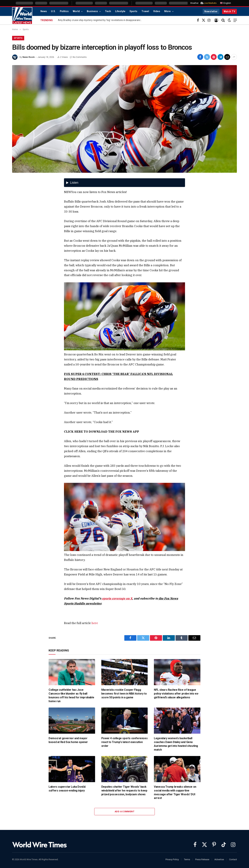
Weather (194, 3)
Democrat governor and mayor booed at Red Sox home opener (68, 740)
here (95, 623)
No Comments (78, 57)
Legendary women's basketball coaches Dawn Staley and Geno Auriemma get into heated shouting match (176, 744)
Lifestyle (120, 11)
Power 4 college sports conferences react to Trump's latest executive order (124, 742)
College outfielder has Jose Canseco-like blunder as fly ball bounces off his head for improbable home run (71, 695)
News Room (29, 57)
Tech (108, 11)
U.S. (53, 11)
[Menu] (235, 20)
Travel (145, 11)
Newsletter (211, 11)
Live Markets (210, 3)
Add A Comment (124, 811)
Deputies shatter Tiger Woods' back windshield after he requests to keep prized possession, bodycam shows (124, 791)
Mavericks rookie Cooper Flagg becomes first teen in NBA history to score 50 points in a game (124, 694)
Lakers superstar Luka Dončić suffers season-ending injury (67, 789)
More (167, 11)
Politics (64, 11)
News (44, 11)
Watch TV (229, 11)
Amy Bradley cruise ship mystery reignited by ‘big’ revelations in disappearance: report (101, 20)
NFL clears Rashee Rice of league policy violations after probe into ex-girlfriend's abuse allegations (176, 694)
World (76, 11)
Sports (133, 11)
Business (92, 11)
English (225, 3)
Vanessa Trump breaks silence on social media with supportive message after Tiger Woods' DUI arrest (175, 792)
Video (157, 11)
